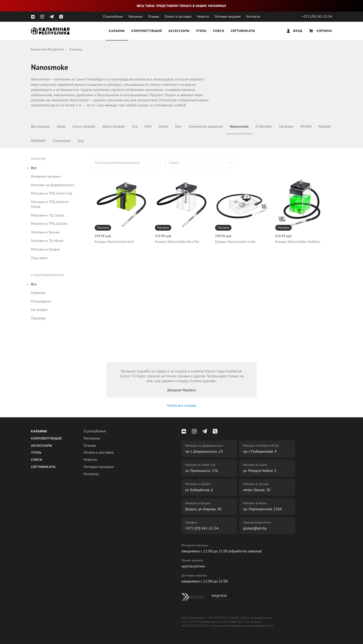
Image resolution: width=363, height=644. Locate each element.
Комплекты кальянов (206, 127)
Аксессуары (179, 31)
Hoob (61, 127)
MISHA (306, 127)
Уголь (201, 31)
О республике (113, 17)
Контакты (253, 17)
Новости (203, 17)
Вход (295, 31)
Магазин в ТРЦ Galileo (49, 224)
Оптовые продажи (228, 17)
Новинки (38, 293)
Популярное (41, 301)
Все (34, 168)
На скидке (39, 310)
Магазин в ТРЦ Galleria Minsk (50, 204)
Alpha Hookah (114, 127)
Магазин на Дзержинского (53, 185)
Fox (135, 127)
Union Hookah (84, 127)
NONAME (38, 141)
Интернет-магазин (46, 176)
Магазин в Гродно (46, 249)
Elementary (62, 141)
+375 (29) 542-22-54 (317, 17)
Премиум (38, 318)
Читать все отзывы (181, 406)
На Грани (286, 127)
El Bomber (264, 127)
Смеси (219, 31)
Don (178, 127)
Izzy (81, 141)
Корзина (321, 31)
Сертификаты (243, 31)
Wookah (325, 127)
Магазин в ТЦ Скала (47, 215)
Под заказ (39, 258)
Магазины (136, 17)
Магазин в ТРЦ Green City (52, 193)
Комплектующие (147, 31)
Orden (163, 127)
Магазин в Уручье (45, 232)
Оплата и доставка (178, 17)
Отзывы (154, 17)
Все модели (40, 127)
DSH (148, 127)
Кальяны (117, 31)
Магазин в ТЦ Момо (47, 241)
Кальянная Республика (47, 49)
